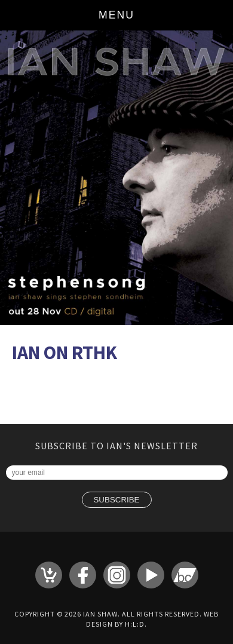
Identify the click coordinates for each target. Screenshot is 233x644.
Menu (116, 15)
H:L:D (135, 624)
